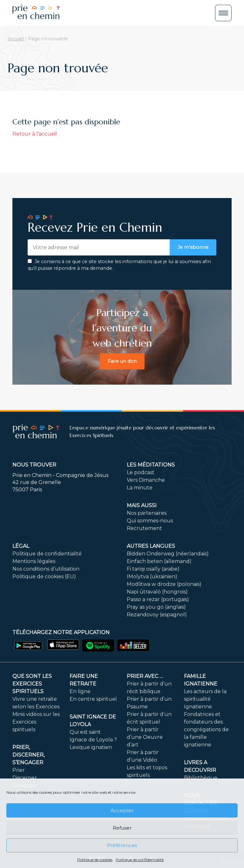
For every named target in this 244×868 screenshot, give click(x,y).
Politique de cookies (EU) (44, 576)
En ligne (80, 691)
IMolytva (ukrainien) (152, 576)
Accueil (16, 39)
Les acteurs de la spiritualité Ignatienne (205, 699)
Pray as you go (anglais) (156, 607)
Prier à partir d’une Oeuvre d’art (145, 737)
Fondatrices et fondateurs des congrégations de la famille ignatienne (206, 729)
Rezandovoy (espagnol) (157, 615)
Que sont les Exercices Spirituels (32, 684)
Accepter (122, 810)
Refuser (122, 828)
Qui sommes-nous (150, 521)
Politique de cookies (95, 860)
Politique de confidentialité (140, 860)
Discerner (25, 778)
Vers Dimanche (146, 480)
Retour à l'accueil (35, 134)
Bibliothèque (201, 778)
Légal (21, 546)
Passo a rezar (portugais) (158, 599)
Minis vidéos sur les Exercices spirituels (36, 722)
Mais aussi (142, 505)
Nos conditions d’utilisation (46, 569)
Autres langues (151, 546)
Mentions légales (34, 561)
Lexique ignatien (91, 747)
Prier (19, 770)
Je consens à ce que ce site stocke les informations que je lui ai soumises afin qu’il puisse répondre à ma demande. (119, 265)
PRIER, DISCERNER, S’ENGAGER (28, 755)
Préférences (122, 845)
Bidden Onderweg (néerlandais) (168, 554)
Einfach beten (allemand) (159, 561)
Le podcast (141, 472)
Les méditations (151, 465)
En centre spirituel (93, 699)
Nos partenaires (147, 513)
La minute (140, 488)
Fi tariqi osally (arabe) (153, 569)
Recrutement (144, 528)
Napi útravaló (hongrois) (157, 592)
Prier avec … (145, 676)
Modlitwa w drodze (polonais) (164, 584)
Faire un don (122, 361)
